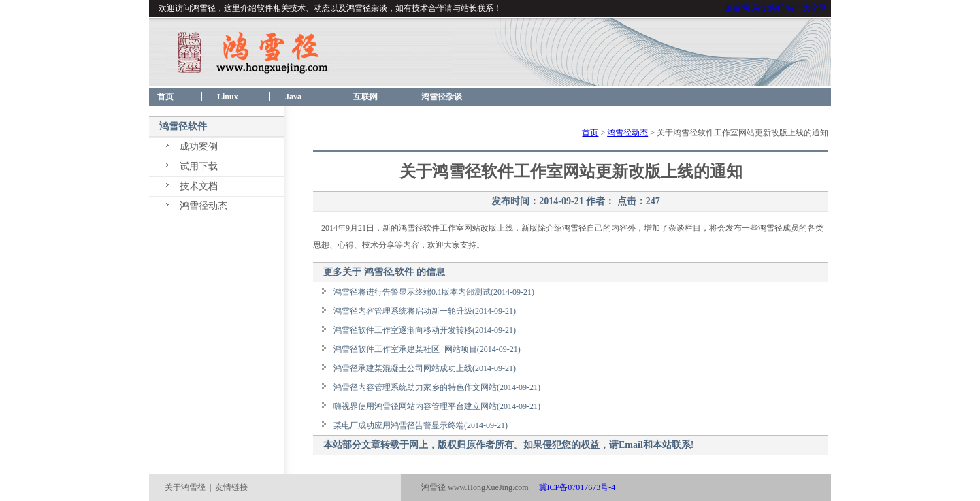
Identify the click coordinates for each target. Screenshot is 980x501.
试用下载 (199, 166)
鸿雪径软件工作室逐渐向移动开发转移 (403, 330)
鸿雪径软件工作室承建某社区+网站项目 (405, 349)
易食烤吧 (768, 8)
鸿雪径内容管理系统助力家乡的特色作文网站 (415, 387)
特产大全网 (806, 8)
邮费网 (737, 8)
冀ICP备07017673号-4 (577, 487)
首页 (161, 97)
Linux (228, 97)
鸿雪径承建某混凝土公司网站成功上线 (403, 368)
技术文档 (199, 186)
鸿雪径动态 (203, 206)
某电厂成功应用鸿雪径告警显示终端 (399, 425)
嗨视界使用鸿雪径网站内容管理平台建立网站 (415, 406)
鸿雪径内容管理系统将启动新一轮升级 (403, 311)
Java (293, 97)
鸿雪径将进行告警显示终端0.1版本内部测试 (412, 292)
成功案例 (199, 147)
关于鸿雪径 (185, 487)
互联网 (365, 97)
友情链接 (231, 487)
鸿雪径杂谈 (442, 97)
